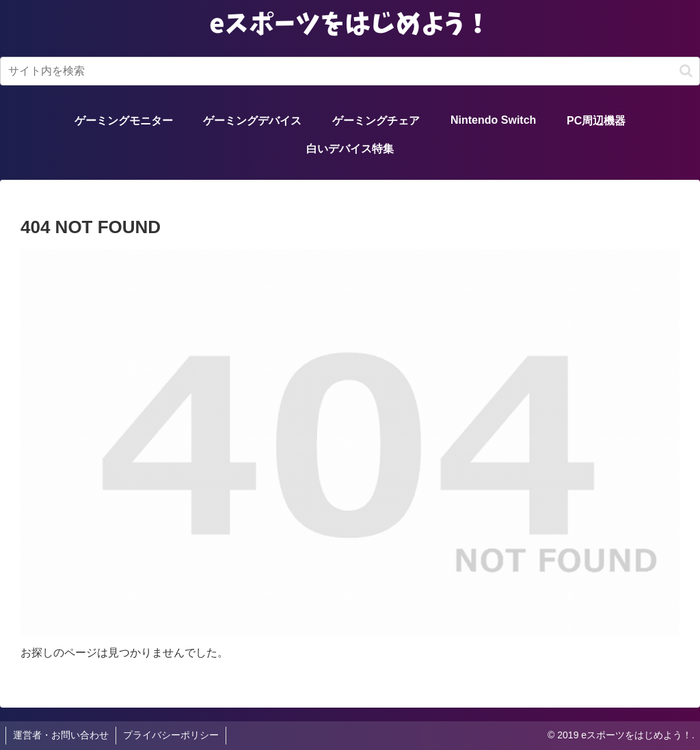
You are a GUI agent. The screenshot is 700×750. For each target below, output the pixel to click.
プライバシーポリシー (171, 735)
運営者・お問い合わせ (61, 735)
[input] (350, 71)
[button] (686, 71)
